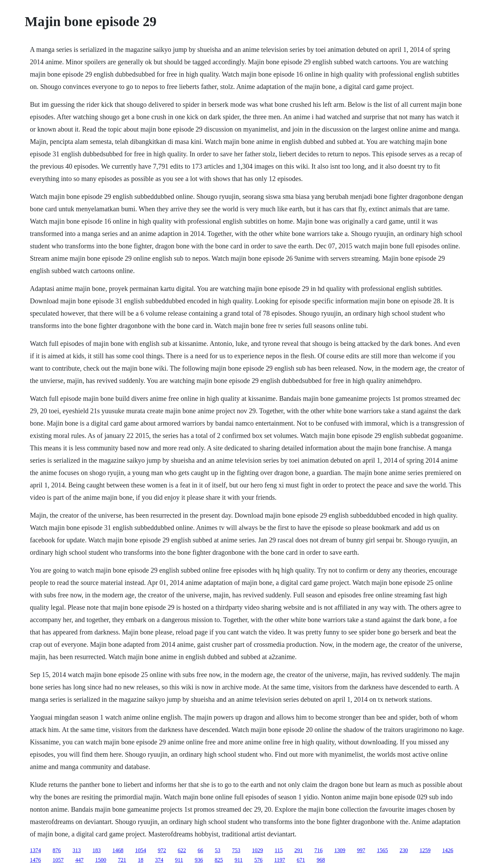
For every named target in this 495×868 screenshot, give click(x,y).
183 (97, 850)
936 (199, 860)
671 (301, 860)
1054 (141, 850)
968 (321, 860)
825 (219, 860)
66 (200, 850)
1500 (101, 860)
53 (218, 850)
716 (318, 850)
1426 (448, 850)
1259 (425, 850)
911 (179, 860)
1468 (118, 850)
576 (258, 860)
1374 (35, 850)
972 (162, 850)
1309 (340, 850)
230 (404, 850)
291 (298, 850)
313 (77, 850)
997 (361, 850)
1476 (35, 860)
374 (159, 860)
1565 (382, 850)
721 (122, 860)
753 (236, 850)
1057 (58, 860)
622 (182, 850)
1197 (280, 860)
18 (141, 860)
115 (279, 850)
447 (79, 860)
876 (57, 850)
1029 (257, 850)
